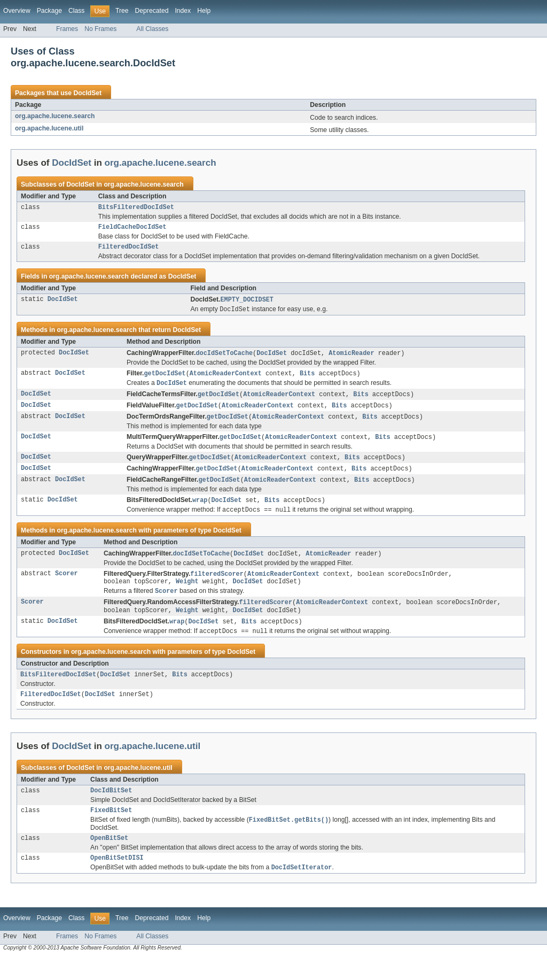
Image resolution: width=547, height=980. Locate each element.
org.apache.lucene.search (55, 116)
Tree (122, 11)
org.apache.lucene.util (49, 128)
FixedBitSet (111, 830)
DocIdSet (87, 93)
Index (183, 11)
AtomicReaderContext (226, 379)
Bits (307, 379)
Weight (187, 594)
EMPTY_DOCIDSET (247, 303)
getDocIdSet (165, 379)
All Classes (152, 29)
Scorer (67, 585)
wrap (200, 510)
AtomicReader (351, 358)
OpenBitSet (109, 859)
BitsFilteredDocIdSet (136, 208)
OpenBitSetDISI (117, 880)
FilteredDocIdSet (129, 250)
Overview (17, 11)
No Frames (100, 29)
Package (49, 11)
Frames (67, 29)
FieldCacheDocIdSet (132, 229)
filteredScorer (217, 585)
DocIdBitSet (111, 809)
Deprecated (152, 11)
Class (76, 11)
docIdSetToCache (224, 358)
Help (204, 11)
